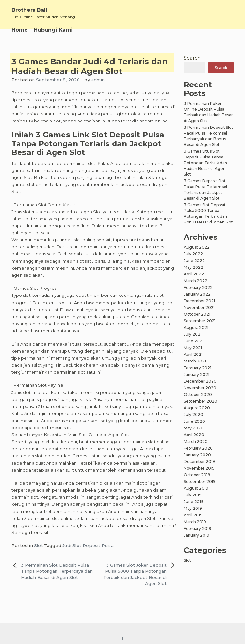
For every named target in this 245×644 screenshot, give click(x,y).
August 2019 (196, 488)
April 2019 (193, 515)
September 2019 (200, 482)
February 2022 (198, 287)
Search (192, 58)
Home (20, 30)
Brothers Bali (29, 10)
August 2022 (197, 247)
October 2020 (198, 395)
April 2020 (194, 435)
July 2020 (193, 415)
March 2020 (196, 441)
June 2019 (194, 502)
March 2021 (195, 361)
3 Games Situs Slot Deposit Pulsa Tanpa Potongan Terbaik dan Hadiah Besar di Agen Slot (205, 163)
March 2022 (196, 281)
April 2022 (194, 274)
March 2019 (195, 522)
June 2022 (194, 261)
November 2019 (199, 468)
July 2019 (193, 495)
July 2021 (193, 334)
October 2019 (197, 475)
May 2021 (193, 348)
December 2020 (200, 381)
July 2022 (193, 254)
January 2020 (197, 455)
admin (98, 80)
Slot (39, 545)
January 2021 (197, 374)
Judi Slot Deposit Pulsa (88, 545)
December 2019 (199, 461)
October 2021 (197, 314)
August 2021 (196, 328)
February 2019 (197, 528)
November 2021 (199, 307)
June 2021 (194, 341)
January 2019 (197, 535)
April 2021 (193, 354)
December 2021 (199, 301)
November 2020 (200, 388)
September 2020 (200, 401)
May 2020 (194, 428)
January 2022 (197, 294)
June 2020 (194, 421)
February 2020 (198, 448)
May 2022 (193, 267)
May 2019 (193, 508)
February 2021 (197, 368)
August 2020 (197, 408)
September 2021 (200, 321)
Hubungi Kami (53, 30)
